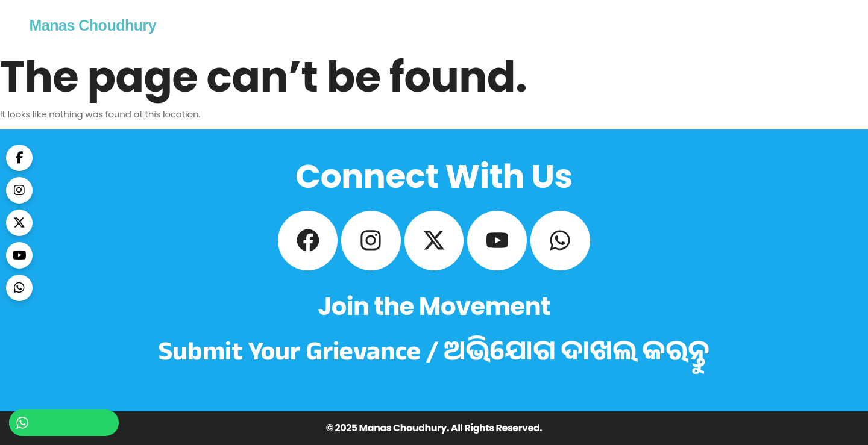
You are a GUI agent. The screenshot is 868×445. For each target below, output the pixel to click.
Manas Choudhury (93, 25)
